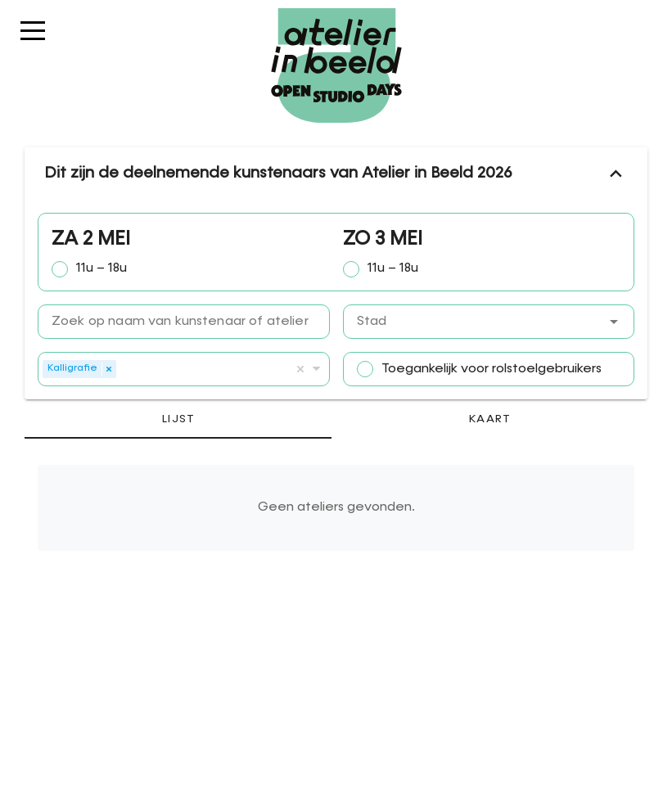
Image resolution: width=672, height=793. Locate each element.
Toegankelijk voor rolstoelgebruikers (492, 369)
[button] (614, 322)
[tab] (178, 419)
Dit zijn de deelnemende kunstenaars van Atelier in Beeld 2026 (336, 173)
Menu (33, 39)
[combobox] (489, 322)
